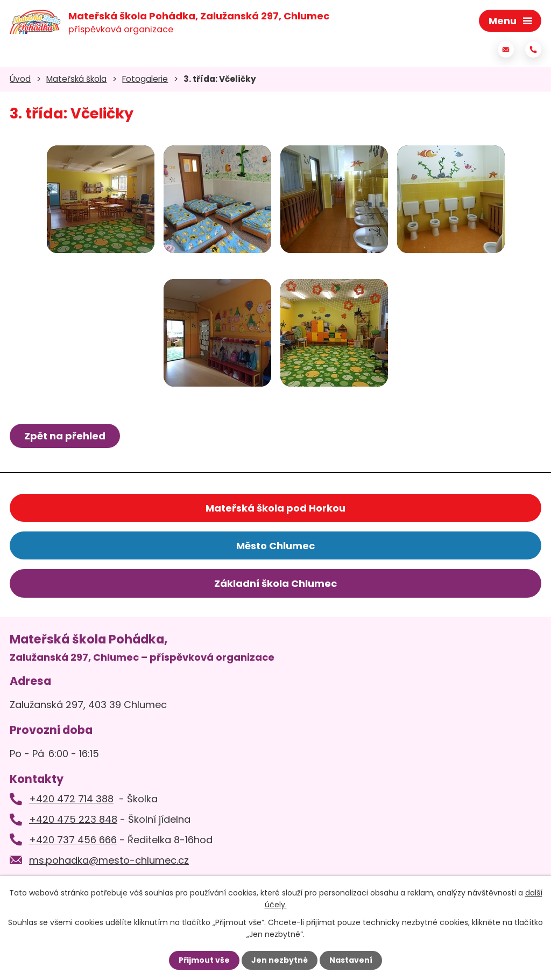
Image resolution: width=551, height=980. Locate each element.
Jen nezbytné (280, 960)
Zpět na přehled (65, 436)
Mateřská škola (76, 79)
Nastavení (351, 960)
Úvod (20, 79)
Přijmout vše (204, 960)
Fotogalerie (145, 79)
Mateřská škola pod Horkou (275, 508)
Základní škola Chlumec (275, 583)
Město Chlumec (275, 546)
